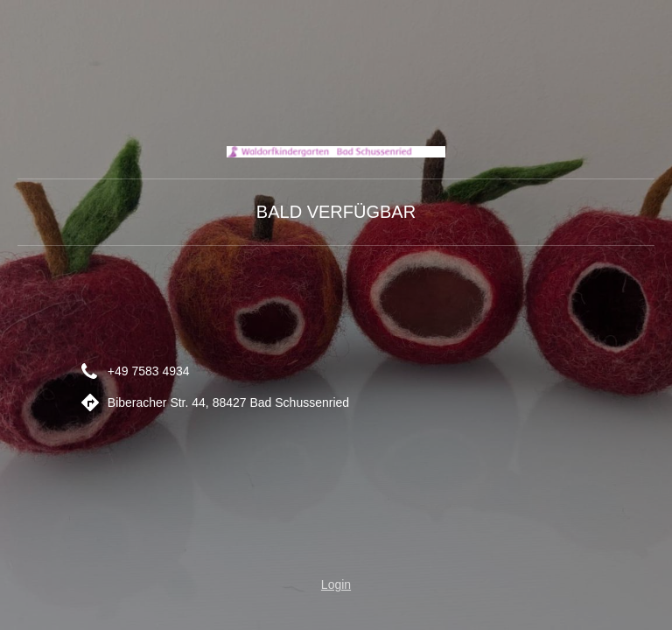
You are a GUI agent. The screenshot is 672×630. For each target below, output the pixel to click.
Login (336, 584)
